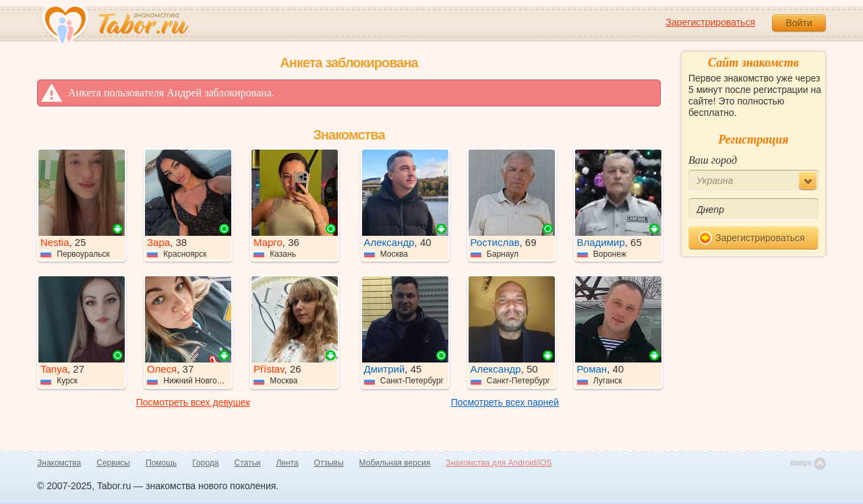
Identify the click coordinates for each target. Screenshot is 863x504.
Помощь (161, 463)
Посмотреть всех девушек (193, 402)
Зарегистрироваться (711, 22)
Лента (287, 463)
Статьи (248, 463)
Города (205, 463)
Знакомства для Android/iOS (499, 463)
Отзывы (329, 463)
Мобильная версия (395, 463)
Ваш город (713, 160)
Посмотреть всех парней (505, 402)
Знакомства (59, 463)
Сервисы (113, 463)
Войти (799, 23)
